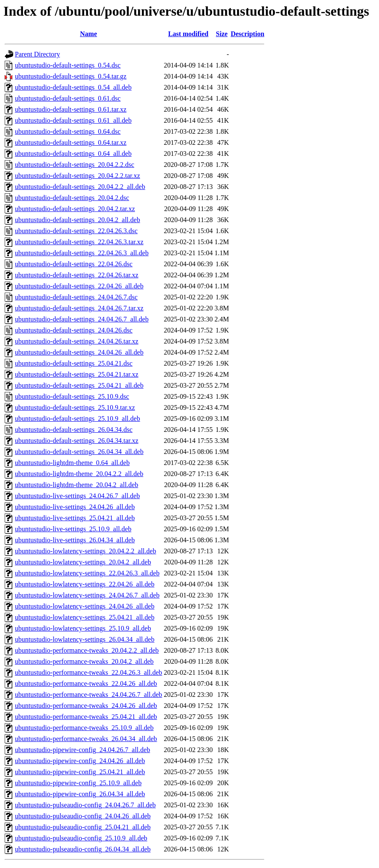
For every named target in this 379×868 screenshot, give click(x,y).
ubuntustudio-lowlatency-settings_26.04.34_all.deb (85, 639)
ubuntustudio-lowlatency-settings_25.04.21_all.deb (85, 617)
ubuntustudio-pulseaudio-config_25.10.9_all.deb (81, 838)
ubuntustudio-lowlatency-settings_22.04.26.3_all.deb (87, 573)
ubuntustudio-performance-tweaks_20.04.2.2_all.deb (87, 650)
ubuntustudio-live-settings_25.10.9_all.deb (73, 529)
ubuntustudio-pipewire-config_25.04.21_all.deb (80, 772)
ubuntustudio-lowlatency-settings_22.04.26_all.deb (85, 584)
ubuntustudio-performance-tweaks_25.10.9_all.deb (84, 728)
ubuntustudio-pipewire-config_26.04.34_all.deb (80, 794)
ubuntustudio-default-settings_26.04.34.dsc (74, 430)
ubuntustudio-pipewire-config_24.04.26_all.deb (80, 761)
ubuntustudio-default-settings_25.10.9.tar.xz (75, 407)
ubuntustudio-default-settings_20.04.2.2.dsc (75, 165)
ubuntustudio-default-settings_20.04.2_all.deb (78, 220)
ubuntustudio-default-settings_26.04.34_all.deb (79, 452)
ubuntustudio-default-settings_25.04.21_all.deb (79, 385)
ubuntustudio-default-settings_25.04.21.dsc (74, 363)
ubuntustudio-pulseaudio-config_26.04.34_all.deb (83, 849)
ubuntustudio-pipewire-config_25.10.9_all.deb (78, 783)
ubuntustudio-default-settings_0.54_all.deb (73, 87)
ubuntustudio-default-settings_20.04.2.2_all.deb (80, 187)
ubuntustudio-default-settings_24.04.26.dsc (74, 330)
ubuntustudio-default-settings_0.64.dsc (68, 131)
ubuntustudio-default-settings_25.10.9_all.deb (78, 418)
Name (88, 34)
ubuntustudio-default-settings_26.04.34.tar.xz (77, 441)
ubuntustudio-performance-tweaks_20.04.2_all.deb (84, 661)
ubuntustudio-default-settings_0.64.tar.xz (71, 142)
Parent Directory (37, 54)
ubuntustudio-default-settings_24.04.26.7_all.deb (82, 319)
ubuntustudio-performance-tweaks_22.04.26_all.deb (86, 683)
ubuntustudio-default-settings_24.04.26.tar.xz (77, 341)
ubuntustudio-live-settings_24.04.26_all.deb (75, 507)
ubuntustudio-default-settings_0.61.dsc (68, 98)
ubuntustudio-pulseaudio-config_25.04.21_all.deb (83, 827)
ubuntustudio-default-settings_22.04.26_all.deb (79, 286)
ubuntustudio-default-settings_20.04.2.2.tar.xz (78, 176)
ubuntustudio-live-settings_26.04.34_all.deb (75, 540)
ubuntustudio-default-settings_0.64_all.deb (73, 154)
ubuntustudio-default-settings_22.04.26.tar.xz (77, 275)
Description (247, 34)
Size (222, 34)
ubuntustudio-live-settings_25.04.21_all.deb (75, 518)
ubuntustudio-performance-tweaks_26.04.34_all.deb (86, 739)
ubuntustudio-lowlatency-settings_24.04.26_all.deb (85, 606)
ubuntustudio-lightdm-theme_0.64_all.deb (72, 463)
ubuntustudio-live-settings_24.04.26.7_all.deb (77, 496)
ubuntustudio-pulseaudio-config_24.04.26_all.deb (83, 816)
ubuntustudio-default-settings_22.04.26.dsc (74, 264)
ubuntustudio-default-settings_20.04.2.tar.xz (75, 209)
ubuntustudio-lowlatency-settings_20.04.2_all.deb (83, 562)
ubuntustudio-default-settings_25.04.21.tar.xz (77, 374)
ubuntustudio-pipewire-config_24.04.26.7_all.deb (82, 750)
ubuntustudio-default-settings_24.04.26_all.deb (79, 352)
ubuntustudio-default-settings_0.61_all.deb (73, 120)
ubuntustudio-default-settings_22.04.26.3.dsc (76, 231)
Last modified (188, 34)
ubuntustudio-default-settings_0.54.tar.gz (71, 76)
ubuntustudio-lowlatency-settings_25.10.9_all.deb (83, 628)
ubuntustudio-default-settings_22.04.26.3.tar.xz (79, 242)
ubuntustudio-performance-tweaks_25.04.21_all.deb (86, 717)
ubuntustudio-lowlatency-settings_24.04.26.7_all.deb (87, 595)
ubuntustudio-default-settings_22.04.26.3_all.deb (82, 253)
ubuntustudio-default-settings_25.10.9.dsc (72, 396)
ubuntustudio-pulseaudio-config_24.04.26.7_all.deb (85, 805)
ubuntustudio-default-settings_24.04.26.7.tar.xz (79, 308)
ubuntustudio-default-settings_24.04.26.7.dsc (76, 297)
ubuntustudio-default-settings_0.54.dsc (68, 65)
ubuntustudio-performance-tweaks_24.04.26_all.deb (86, 706)
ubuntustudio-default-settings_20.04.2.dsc (72, 198)
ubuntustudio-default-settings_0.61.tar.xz (71, 109)
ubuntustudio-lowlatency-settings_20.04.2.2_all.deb (85, 551)
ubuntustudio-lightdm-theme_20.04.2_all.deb (76, 485)
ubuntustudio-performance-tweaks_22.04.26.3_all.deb (89, 672)
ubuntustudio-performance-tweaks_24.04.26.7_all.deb (89, 695)
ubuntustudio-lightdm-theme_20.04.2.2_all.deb (79, 474)
